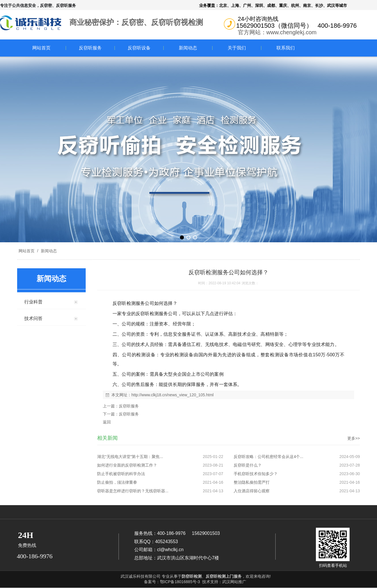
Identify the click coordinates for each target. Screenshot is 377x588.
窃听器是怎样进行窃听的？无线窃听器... (133, 491)
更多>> (354, 438)
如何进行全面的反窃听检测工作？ (127, 465)
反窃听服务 (90, 48)
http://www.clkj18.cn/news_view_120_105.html (173, 395)
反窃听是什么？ (248, 465)
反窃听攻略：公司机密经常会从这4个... (268, 457)
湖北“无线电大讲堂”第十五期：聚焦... (130, 457)
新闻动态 (188, 48)
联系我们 (286, 48)
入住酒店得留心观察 (252, 491)
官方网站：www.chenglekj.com (277, 32)
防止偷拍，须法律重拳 (117, 482)
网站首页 (41, 48)
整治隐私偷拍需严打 (252, 482)
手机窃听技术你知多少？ (256, 474)
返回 (107, 422)
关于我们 (237, 48)
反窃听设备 (139, 48)
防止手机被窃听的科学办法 (121, 474)
